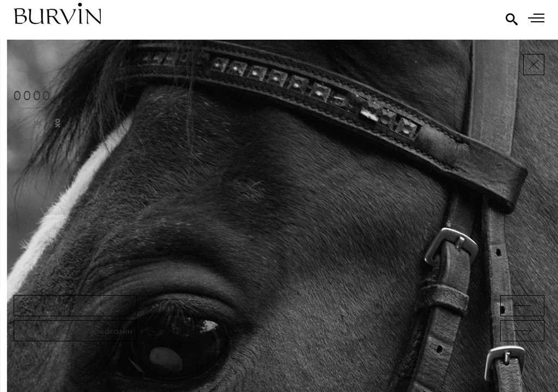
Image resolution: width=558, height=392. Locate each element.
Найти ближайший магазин (75, 331)
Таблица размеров (75, 306)
